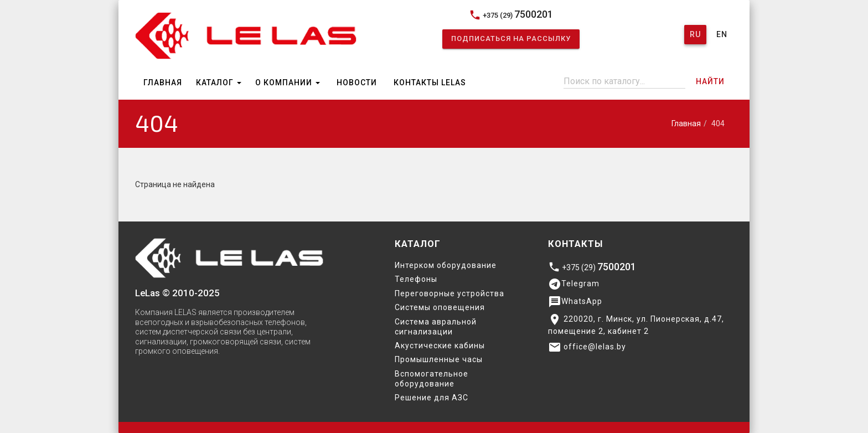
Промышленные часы (439, 359)
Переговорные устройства (449, 293)
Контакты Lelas (430, 83)
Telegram (574, 284)
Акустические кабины (440, 346)
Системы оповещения (440, 307)
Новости (357, 83)
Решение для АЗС (432, 398)
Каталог (219, 83)
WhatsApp (575, 302)
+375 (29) (511, 15)
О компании (288, 83)
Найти (710, 81)
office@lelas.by (587, 347)
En (722, 34)
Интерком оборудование (446, 265)
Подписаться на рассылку (511, 38)
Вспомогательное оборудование (432, 379)
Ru (695, 34)
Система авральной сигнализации (436, 327)
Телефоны (416, 279)
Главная (163, 83)
